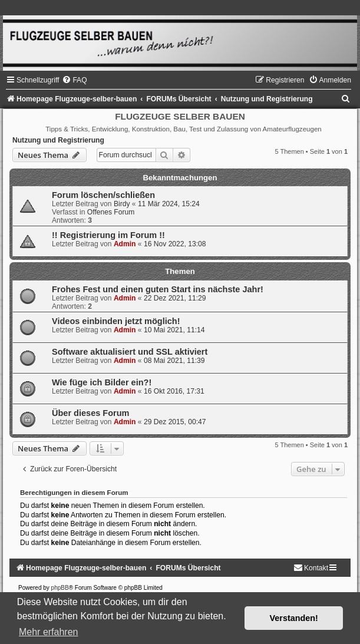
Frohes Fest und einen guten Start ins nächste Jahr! (158, 289)
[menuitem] (74, 80)
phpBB (60, 588)
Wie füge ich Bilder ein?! (102, 382)
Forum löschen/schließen (103, 195)
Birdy (122, 204)
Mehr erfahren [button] (49, 632)
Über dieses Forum (90, 413)
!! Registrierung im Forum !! (108, 235)
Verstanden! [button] (294, 618)
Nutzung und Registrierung (58, 140)
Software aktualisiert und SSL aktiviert (130, 352)
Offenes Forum (111, 212)
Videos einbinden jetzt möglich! (116, 321)
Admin (125, 244)
